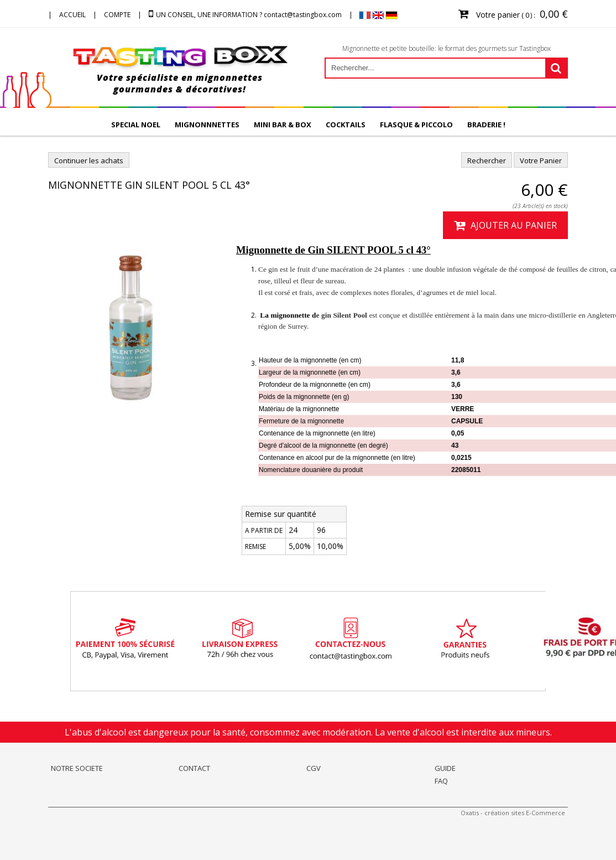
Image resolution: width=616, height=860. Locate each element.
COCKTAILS (346, 125)
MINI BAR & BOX (283, 125)
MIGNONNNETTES (207, 125)
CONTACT (194, 768)
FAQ (441, 781)
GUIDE (445, 768)
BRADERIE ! (486, 125)
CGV (314, 768)
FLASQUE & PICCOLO (416, 125)
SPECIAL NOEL (136, 125)
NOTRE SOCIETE (77, 768)
